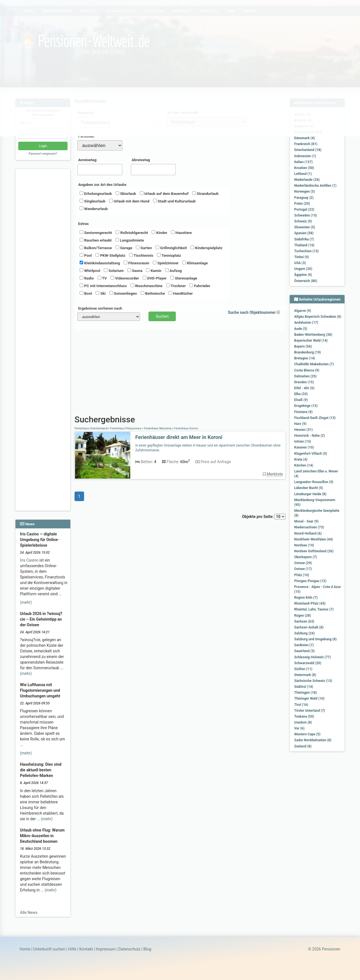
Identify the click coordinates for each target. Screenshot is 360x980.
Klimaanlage (195, 263)
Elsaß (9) (301, 400)
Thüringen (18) (305, 693)
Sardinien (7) (304, 645)
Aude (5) (301, 329)
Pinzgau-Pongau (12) (310, 581)
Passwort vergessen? (43, 154)
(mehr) (26, 602)
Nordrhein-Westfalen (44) (314, 539)
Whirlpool (90, 271)
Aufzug (173, 271)
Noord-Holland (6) (308, 533)
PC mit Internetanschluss (103, 286)
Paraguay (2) (304, 198)
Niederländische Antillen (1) (315, 186)
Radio (87, 278)
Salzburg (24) (304, 633)
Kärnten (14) (304, 465)
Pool (86, 255)
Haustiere (181, 233)
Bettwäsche (153, 293)
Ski (101, 293)
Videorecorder (125, 278)
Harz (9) (300, 424)
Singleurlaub (93, 201)
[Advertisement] (44, 256)
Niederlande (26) (307, 180)
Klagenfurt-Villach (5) (311, 454)
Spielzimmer (166, 263)
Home (25, 949)
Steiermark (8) (305, 675)
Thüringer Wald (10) (309, 699)
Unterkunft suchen (49, 949)
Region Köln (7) (306, 598)
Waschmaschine (147, 286)
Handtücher (181, 293)
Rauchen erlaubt (96, 240)
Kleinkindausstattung (100, 263)
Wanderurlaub (94, 209)
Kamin (154, 271)
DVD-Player (155, 278)
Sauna (135, 271)
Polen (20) (302, 204)
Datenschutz (129, 949)
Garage (124, 248)
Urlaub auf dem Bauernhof (164, 193)
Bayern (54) (303, 346)
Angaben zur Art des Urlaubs (102, 185)
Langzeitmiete (130, 240)
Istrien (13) (303, 441)
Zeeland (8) (303, 746)
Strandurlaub (205, 193)
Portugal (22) (304, 209)
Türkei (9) (301, 257)
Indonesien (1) (305, 156)
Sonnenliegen (123, 293)
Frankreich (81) (306, 144)
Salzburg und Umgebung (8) (315, 639)
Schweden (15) (306, 215)
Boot (86, 293)
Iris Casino (29, 560)
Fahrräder (200, 286)
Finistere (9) (303, 412)
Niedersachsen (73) (309, 527)
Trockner (176, 286)
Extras (83, 224)
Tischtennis (141, 255)
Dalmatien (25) (305, 376)
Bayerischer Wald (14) (311, 341)
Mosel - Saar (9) (306, 521)
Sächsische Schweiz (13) (313, 681)
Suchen (162, 316)
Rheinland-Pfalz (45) (310, 603)
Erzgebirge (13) (306, 406)
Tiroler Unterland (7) (310, 711)
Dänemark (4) (304, 138)
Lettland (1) (303, 174)
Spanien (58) (304, 233)
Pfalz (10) (302, 575)
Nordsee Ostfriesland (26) (314, 551)
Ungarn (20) (303, 269)
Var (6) (299, 728)
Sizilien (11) (303, 669)
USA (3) (300, 263)
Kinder (159, 233)
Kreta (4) (301, 459)
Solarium (114, 271)
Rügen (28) (303, 616)
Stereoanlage (184, 278)
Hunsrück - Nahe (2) (310, 436)
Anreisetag (87, 160)
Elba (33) (301, 394)
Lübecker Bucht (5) (309, 488)
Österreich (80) (306, 281)
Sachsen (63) (304, 621)
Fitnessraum (137, 263)
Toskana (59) (304, 717)
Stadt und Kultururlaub (174, 201)
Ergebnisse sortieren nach (100, 308)
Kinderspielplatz (206, 248)
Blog (147, 949)
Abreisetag (141, 160)
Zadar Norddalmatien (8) (313, 740)
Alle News (29, 913)
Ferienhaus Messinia (158, 428)
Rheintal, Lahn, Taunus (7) (314, 609)
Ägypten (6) (303, 275)
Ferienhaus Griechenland (91, 428)
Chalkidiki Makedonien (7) (314, 364)
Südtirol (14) (304, 687)
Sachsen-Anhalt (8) (309, 627)
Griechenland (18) (308, 150)
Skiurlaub (126, 193)
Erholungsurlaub (96, 193)
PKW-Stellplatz (110, 255)
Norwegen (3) (304, 192)
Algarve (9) (303, 311)
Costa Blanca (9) (307, 370)
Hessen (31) (303, 430)
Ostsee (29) (303, 563)
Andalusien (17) (306, 323)
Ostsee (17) (303, 569)
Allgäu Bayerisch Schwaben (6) (318, 317)
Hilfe (72, 949)
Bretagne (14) (305, 358)
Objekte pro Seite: (264, 517)
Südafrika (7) (304, 239)
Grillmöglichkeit (171, 248)
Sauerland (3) (304, 651)
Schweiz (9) (303, 221)
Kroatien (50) (304, 168)
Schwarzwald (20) (308, 663)
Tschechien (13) (306, 251)
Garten (144, 248)
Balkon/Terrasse (96, 248)
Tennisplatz (169, 255)
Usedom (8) (303, 722)
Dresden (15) (304, 382)
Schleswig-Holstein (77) (312, 657)
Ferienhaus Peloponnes (126, 428)
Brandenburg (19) (308, 352)
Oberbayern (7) (306, 557)
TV (102, 278)
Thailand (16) (304, 245)
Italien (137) (303, 162)
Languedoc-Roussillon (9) (314, 482)
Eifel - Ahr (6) (304, 388)
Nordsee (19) (304, 545)
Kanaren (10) (304, 447)
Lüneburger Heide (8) (310, 494)
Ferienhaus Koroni (186, 428)
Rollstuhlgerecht (132, 233)
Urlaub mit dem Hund (129, 201)
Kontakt (86, 949)
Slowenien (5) (305, 227)
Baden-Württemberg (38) (313, 335)
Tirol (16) (301, 705)
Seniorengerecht (96, 233)
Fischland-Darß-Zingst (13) (315, 418)
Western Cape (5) (307, 734)
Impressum (105, 949)
